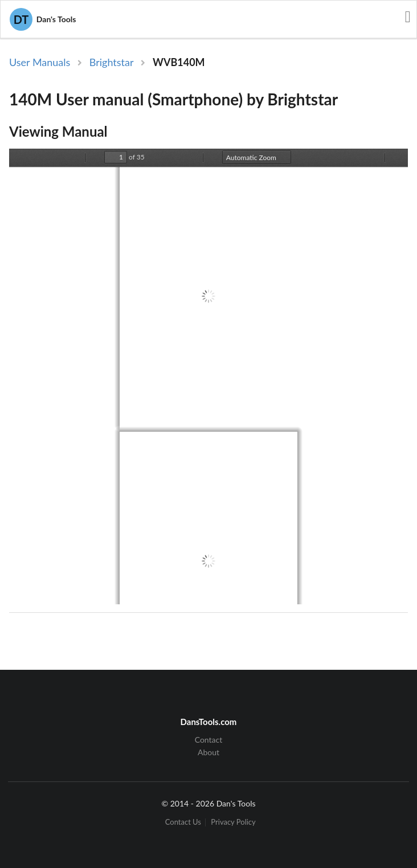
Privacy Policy (233, 822)
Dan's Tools (43, 19)
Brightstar (112, 62)
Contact (209, 740)
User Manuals (40, 62)
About (208, 752)
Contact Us (183, 822)
